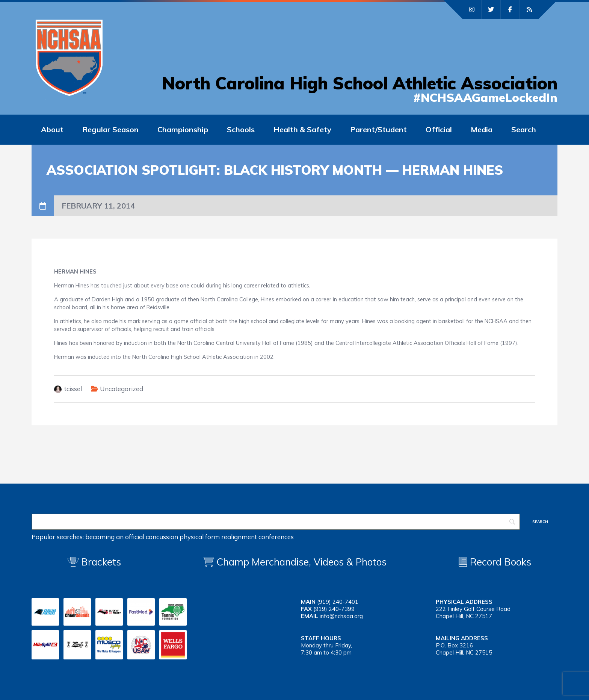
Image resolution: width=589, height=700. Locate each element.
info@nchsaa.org (341, 616)
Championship (183, 129)
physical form (200, 537)
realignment (239, 537)
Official (439, 129)
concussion (162, 537)
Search (524, 129)
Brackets (94, 562)
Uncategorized (122, 389)
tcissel (73, 389)
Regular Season (110, 129)
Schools (241, 129)
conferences (276, 537)
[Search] (276, 522)
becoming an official (115, 537)
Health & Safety (302, 129)
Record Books (495, 562)
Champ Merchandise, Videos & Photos (301, 562)
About (52, 129)
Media (482, 129)
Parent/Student (378, 129)
